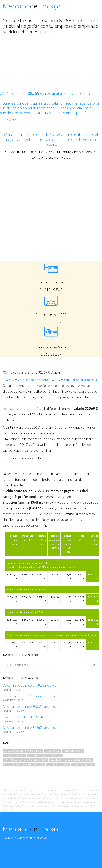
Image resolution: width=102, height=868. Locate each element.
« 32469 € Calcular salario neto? (26, 380)
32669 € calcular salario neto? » (74, 380)
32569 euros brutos (14, 755)
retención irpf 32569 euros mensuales (24, 764)
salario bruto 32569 (58, 764)
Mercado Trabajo (32, 6)
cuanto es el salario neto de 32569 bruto (25, 760)
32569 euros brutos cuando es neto (23, 751)
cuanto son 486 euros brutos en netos (71, 760)
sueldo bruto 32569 (83, 764)
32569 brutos (52, 751)
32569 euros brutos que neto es (45, 755)
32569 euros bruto (73, 751)
